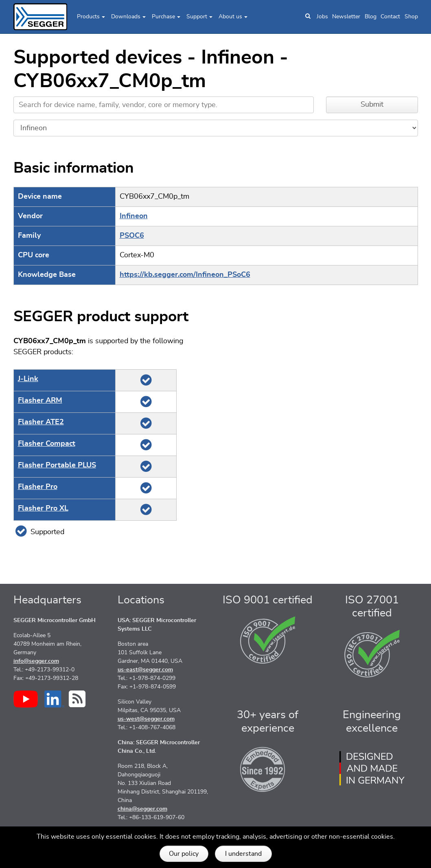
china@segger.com (142, 809)
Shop (411, 17)
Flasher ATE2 (41, 422)
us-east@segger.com (145, 670)
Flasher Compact (47, 444)
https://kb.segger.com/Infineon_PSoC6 (185, 275)
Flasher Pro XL (43, 509)
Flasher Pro (38, 487)
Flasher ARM (40, 401)
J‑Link (28, 379)
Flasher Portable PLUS (57, 465)
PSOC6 (132, 236)
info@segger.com (36, 661)
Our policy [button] (184, 854)
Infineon (134, 216)
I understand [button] (243, 854)
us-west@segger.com (146, 719)
